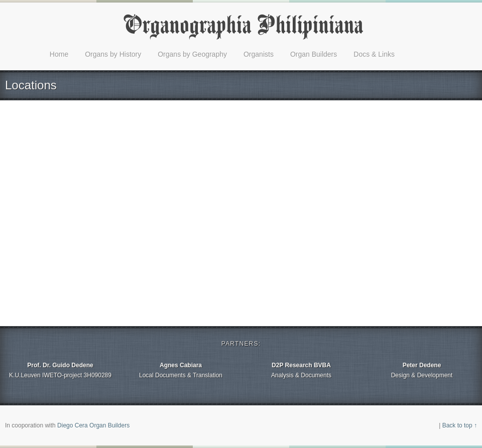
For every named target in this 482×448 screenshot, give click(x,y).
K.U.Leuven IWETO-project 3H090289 (60, 369)
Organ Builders (314, 54)
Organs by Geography (192, 54)
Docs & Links (374, 54)
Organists (259, 54)
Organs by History (113, 54)
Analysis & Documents (301, 369)
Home (59, 54)
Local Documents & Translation (181, 369)
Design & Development (422, 369)
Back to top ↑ (460, 425)
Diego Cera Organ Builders (93, 425)
